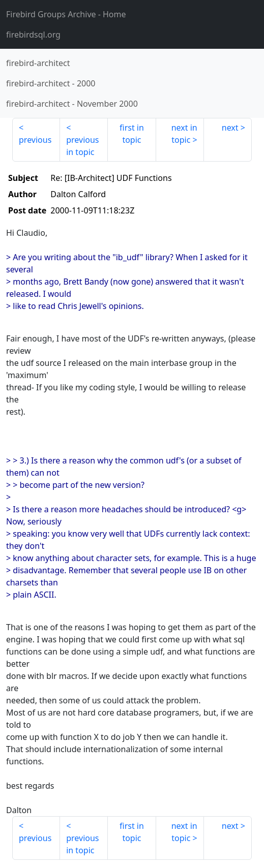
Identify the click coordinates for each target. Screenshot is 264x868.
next (230, 128)
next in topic (184, 134)
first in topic (132, 134)
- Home (66, 14)
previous (35, 140)
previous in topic (82, 146)
